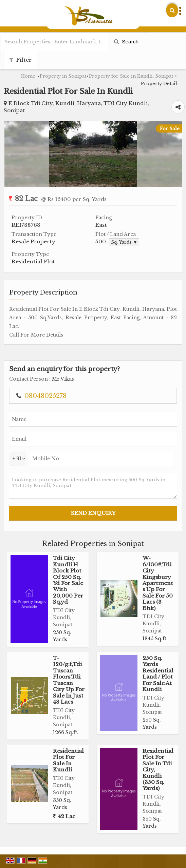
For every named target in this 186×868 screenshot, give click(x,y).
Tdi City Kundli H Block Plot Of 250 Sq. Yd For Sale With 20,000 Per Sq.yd (68, 580)
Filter (20, 60)
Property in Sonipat (63, 76)
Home (28, 76)
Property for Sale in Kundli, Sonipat (131, 76)
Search (126, 42)
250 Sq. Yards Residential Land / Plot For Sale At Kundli (158, 674)
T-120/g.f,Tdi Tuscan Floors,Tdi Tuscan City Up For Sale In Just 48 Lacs (69, 680)
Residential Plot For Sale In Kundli (68, 760)
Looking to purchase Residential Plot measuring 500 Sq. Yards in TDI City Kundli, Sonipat (93, 486)
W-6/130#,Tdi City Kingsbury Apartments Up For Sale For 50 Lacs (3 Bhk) (158, 583)
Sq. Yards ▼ (124, 242)
